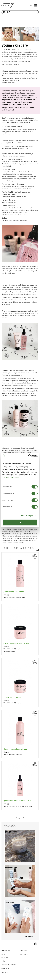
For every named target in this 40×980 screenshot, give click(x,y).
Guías (3, 961)
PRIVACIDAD (24, 955)
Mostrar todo (31, 936)
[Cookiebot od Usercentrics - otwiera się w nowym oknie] (28, 456)
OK (20, 522)
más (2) (20, 819)
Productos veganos (9, 964)
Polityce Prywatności (11, 477)
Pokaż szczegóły (27, 516)
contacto (5, 973)
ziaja (3, 955)
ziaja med (5, 958)
